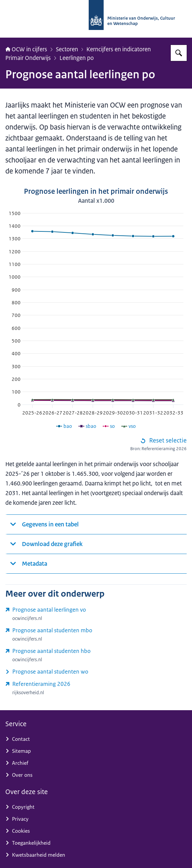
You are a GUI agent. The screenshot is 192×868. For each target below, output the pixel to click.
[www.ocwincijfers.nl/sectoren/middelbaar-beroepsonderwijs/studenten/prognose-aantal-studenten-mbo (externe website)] (96, 635)
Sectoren (67, 49)
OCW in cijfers (26, 49)
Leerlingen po (77, 58)
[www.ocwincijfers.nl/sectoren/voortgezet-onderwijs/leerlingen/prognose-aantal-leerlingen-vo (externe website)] (96, 614)
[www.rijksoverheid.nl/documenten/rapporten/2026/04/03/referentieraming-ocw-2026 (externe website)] (96, 689)
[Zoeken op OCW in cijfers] (179, 53)
